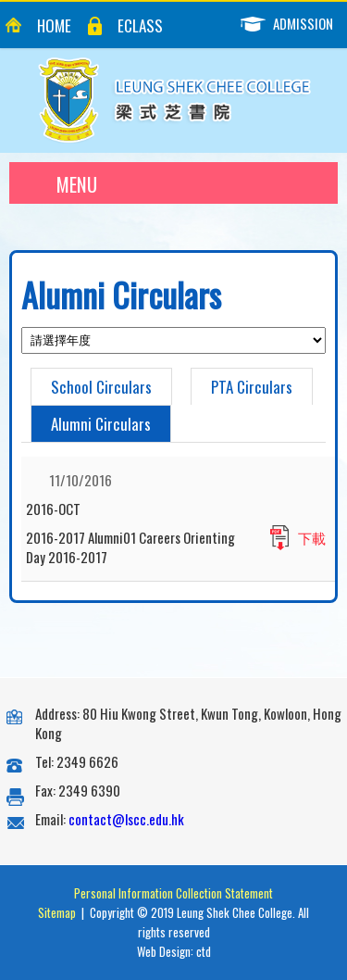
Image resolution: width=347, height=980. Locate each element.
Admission (294, 24)
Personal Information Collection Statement (173, 893)
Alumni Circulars (101, 424)
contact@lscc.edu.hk (126, 819)
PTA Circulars (252, 387)
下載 (312, 537)
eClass (140, 25)
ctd (204, 951)
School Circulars (101, 387)
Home (54, 25)
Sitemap (57, 912)
